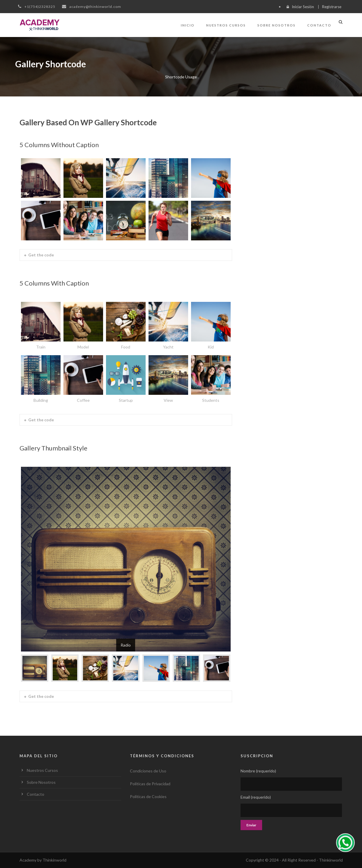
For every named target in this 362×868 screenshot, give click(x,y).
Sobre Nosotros (277, 25)
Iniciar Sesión (303, 7)
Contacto (319, 25)
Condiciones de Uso (148, 771)
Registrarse (332, 7)
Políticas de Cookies (148, 796)
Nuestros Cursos (226, 25)
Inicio (188, 25)
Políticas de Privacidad (150, 784)
